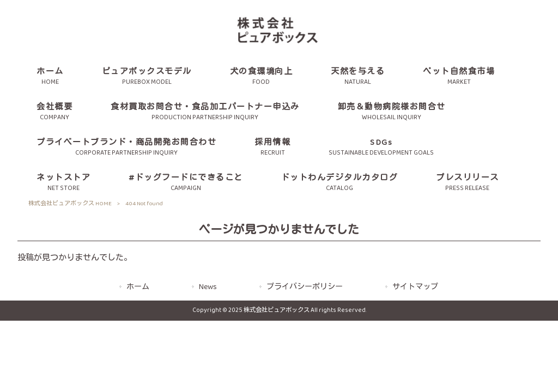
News (208, 287)
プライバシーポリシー (305, 287)
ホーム (138, 287)
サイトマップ (415, 287)
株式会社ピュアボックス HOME (70, 204)
